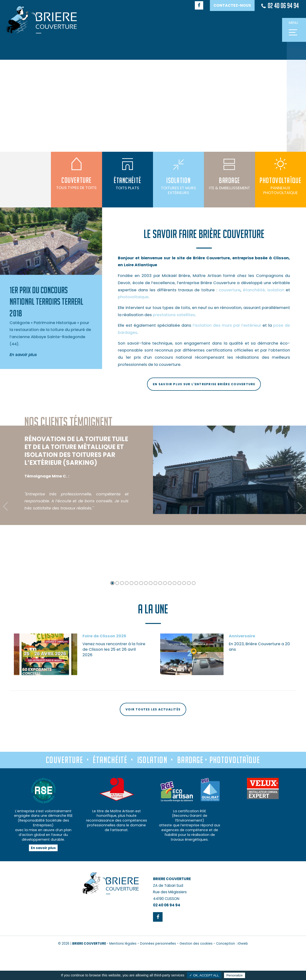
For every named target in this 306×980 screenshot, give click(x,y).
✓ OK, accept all (204, 975)
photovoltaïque (133, 297)
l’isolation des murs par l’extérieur (227, 325)
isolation (276, 290)
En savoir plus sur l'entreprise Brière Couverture (204, 384)
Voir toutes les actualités (153, 709)
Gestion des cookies (196, 944)
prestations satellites (174, 315)
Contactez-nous (232, 5)
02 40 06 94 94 (280, 6)
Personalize (235, 975)
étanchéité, (254, 290)
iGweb (243, 944)
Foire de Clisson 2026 (104, 676)
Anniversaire (242, 676)
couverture (230, 290)
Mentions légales (123, 944)
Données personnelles (158, 944)
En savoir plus (43, 848)
